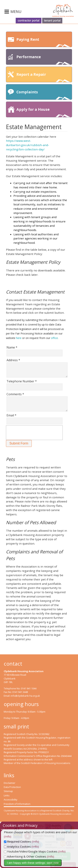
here (19, 338)
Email (11, 415)
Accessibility (10, 800)
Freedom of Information (17, 804)
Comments (15, 394)
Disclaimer (10, 783)
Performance (43, 59)
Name (12, 347)
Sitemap (8, 791)
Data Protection (12, 787)
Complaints (43, 95)
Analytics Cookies (22, 846)
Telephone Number (22, 381)
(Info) (40, 841)
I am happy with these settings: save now (38, 863)
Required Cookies (22, 841)
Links (7, 795)
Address (13, 360)
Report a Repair (43, 77)
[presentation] (34, 433)
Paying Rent (43, 42)
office (54, 338)
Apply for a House (43, 112)
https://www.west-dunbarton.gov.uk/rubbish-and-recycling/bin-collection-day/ (28, 145)
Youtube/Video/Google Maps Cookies (36, 851)
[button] (19, 443)
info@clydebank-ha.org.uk (25, 696)
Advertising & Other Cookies (30, 856)
